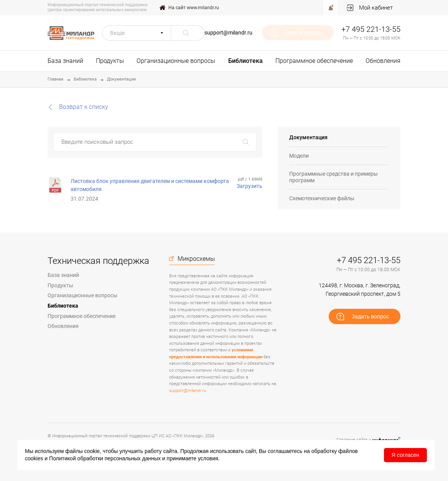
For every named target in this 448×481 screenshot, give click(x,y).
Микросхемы (196, 259)
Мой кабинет (376, 8)
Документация (121, 79)
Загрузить (250, 186)
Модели (299, 156)
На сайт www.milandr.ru (194, 8)
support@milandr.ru (228, 33)
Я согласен (405, 455)
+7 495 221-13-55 (371, 29)
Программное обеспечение (314, 61)
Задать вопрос (304, 33)
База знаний (65, 61)
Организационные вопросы (176, 61)
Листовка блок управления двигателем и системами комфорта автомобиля (150, 185)
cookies (34, 458)
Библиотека (245, 61)
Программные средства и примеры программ (334, 177)
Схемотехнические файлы (322, 198)
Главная (55, 79)
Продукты (110, 61)
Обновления (383, 61)
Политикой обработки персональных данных (105, 458)
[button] (137, 33)
